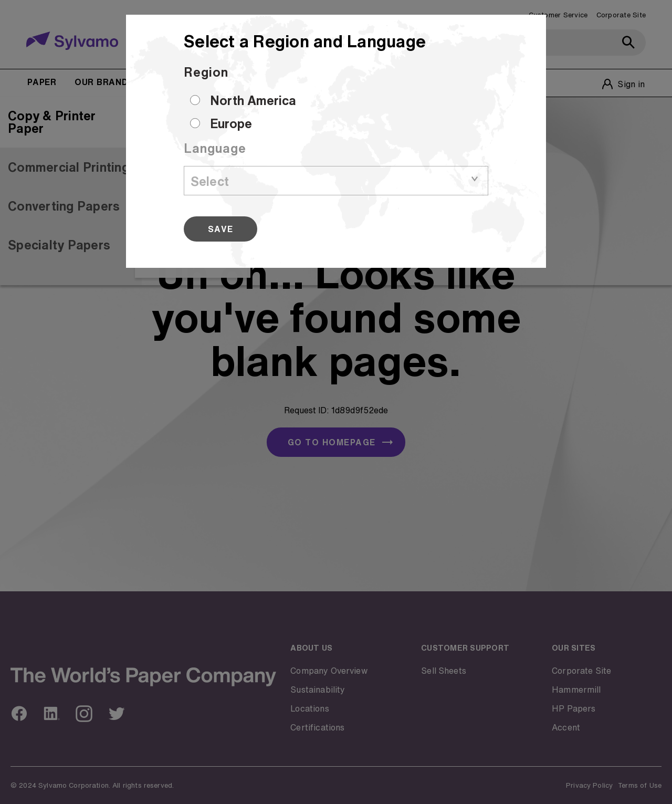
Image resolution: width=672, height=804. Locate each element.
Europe (231, 123)
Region (206, 72)
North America (253, 100)
